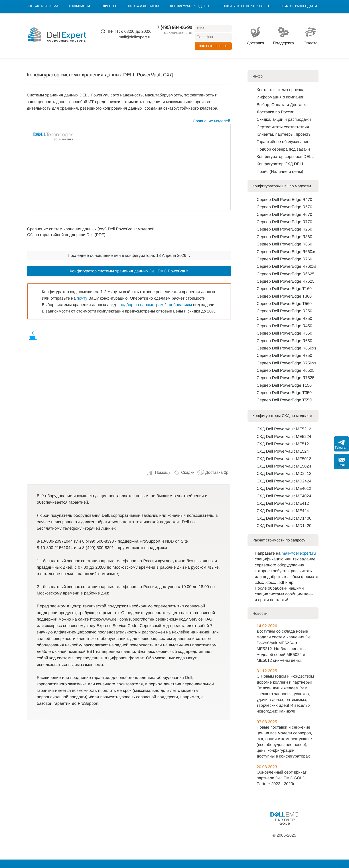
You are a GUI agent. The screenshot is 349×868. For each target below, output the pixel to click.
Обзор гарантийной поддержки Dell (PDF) (66, 235)
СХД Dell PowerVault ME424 (283, 511)
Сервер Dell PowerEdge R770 (284, 222)
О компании (79, 6)
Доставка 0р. (213, 472)
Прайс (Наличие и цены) (280, 171)
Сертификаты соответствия (283, 127)
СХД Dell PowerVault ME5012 (284, 459)
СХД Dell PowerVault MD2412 (284, 473)
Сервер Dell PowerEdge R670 (284, 214)
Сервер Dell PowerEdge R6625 (286, 274)
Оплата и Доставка (143, 6)
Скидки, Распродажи (299, 6)
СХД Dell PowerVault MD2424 (284, 481)
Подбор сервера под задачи (283, 149)
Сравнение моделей (211, 121)
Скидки (184, 472)
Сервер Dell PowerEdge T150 (284, 385)
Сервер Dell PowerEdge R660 (284, 244)
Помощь (159, 472)
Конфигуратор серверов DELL (245, 6)
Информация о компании (281, 97)
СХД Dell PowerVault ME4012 (284, 488)
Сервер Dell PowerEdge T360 (284, 296)
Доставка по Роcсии (276, 112)
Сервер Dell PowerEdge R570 (284, 207)
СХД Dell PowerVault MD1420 (284, 526)
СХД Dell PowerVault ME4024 (284, 496)
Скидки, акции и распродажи (284, 119)
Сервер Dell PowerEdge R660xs (286, 252)
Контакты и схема (43, 6)
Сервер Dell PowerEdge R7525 (286, 378)
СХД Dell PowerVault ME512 (283, 444)
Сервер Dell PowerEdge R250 (284, 311)
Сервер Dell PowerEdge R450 (284, 326)
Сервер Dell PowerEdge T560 (284, 303)
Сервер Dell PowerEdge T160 (284, 289)
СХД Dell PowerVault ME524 (283, 451)
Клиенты (108, 6)
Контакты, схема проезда (281, 90)
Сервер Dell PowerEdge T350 (284, 393)
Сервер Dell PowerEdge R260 (284, 229)
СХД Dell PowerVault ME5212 (284, 429)
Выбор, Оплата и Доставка (282, 105)
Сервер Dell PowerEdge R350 (284, 318)
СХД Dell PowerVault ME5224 (284, 436)
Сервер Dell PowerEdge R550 (284, 333)
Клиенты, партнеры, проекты (284, 134)
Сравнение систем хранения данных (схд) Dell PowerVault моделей (91, 229)
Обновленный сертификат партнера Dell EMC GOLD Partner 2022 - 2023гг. (282, 778)
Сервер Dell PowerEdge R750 (284, 355)
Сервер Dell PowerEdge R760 (284, 259)
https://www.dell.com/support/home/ (122, 619)
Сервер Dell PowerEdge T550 (284, 400)
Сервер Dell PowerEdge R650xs (286, 348)
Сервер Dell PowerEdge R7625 (286, 281)
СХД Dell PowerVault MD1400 (284, 518)
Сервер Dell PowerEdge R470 (284, 199)
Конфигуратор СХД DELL (190, 6)
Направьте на (268, 553)
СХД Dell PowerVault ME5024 (284, 466)
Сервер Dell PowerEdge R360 (284, 237)
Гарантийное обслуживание (283, 142)
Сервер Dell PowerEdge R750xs (286, 363)
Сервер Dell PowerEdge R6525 (286, 370)
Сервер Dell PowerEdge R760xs (286, 266)
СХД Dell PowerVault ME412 (283, 503)
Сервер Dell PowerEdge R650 (284, 341)
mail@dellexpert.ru (135, 37)
